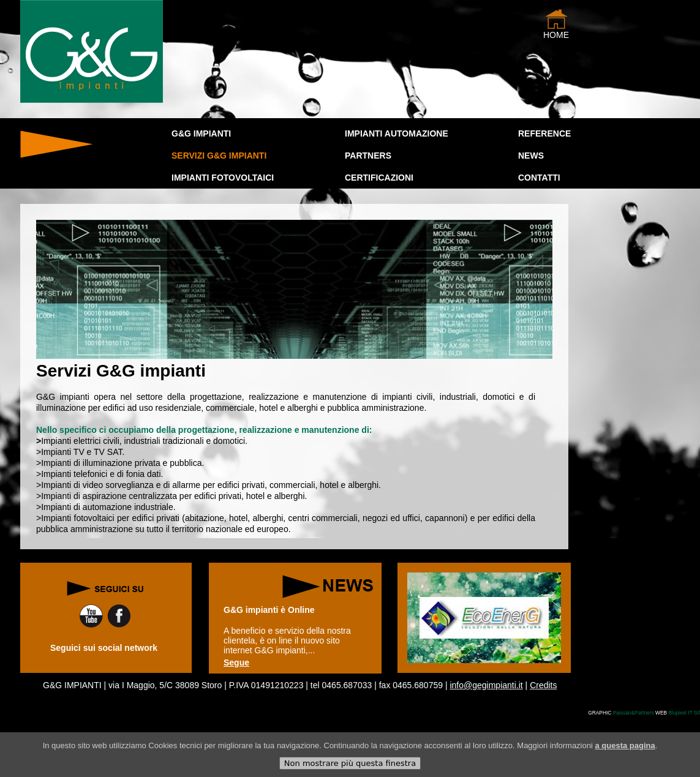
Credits (543, 685)
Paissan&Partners (634, 713)
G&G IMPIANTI (201, 133)
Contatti (539, 178)
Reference (544, 133)
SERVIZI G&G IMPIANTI (219, 156)
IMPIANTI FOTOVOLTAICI (223, 178)
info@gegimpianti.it (486, 685)
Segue (236, 663)
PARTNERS (368, 156)
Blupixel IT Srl (684, 713)
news (531, 156)
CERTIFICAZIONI (379, 178)
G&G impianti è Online (269, 610)
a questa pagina (625, 752)
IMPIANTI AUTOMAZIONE (397, 133)
